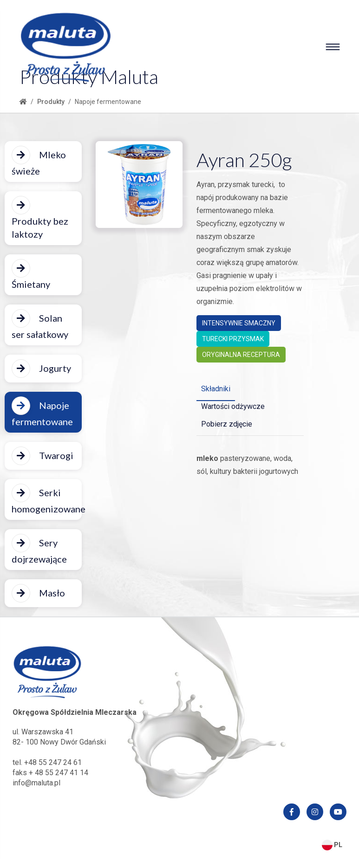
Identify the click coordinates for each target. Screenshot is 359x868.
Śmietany (31, 274)
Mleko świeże (39, 161)
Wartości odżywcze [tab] (233, 406)
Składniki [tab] (216, 389)
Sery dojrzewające (39, 549)
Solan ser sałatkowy (40, 324)
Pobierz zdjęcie (227, 424)
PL (332, 845)
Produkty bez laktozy (40, 218)
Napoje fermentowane (42, 412)
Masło (38, 593)
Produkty (51, 102)
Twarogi (42, 456)
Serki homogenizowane (47, 499)
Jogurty (41, 369)
